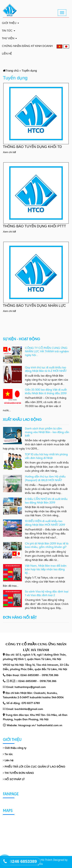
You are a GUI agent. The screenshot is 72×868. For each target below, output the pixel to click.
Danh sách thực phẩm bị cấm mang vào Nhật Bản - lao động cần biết (47, 432)
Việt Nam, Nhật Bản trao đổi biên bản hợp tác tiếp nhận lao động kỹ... (46, 569)
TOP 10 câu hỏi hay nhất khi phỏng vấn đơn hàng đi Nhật (46, 456)
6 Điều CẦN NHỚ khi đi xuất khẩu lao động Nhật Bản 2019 (46, 501)
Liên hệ (7, 54)
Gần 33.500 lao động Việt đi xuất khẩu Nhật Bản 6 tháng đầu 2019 (46, 391)
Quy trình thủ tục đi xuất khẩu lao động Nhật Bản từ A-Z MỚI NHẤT (46, 369)
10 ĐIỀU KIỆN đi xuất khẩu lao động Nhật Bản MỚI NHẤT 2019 (45, 523)
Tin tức (9, 31)
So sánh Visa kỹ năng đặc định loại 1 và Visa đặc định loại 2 (47, 593)
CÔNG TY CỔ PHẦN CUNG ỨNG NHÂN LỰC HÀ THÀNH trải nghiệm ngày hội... (47, 351)
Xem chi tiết (9, 152)
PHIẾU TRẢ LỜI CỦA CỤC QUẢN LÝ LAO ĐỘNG (35, 767)
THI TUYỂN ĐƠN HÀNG (19, 773)
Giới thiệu (10, 23)
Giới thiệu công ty (15, 748)
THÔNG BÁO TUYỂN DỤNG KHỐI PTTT (34, 226)
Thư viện (9, 38)
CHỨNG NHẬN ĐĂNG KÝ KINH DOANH (27, 46)
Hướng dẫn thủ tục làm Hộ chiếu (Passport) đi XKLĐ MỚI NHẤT (45, 478)
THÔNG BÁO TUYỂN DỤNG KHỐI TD (32, 147)
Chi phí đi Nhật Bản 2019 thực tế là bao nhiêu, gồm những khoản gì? (47, 545)
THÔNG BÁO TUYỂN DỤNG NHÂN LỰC (34, 306)
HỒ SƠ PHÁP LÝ (15, 779)
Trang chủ (12, 71)
